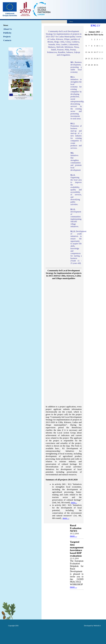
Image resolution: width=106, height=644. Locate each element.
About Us (8, 29)
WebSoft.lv (97, 626)
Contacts (7, 40)
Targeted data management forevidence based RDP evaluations (77, 549)
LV (99, 26)
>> (102, 32)
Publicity (7, 33)
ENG (94, 26)
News (6, 25)
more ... (73, 536)
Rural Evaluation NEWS (76, 528)
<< (86, 32)
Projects (7, 37)
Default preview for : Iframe (64, 343)
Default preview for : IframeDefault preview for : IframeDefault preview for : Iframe (56, 104)
